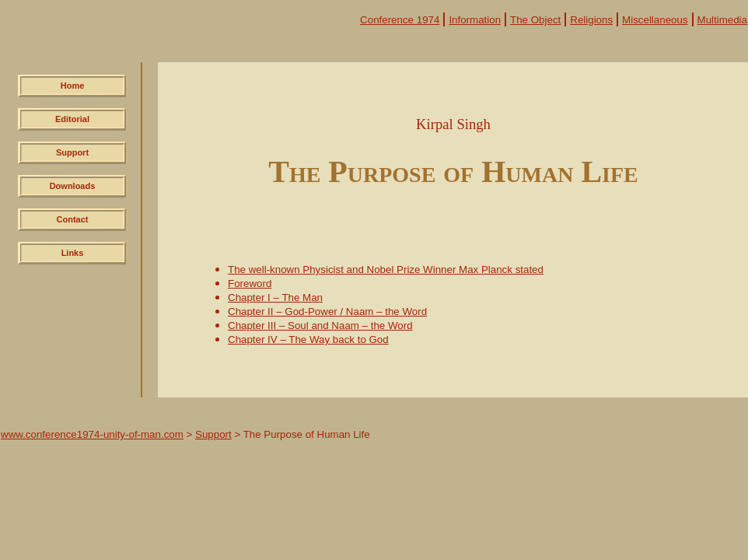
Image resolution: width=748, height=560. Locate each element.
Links (73, 253)
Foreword (250, 283)
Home (73, 86)
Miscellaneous (655, 20)
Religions (591, 20)
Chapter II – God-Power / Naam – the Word (327, 311)
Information (475, 20)
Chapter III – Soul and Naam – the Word (320, 325)
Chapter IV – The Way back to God (308, 339)
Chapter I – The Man (275, 297)
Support (72, 152)
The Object (535, 20)
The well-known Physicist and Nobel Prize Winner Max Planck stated (386, 269)
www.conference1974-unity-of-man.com (92, 434)
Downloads (73, 186)
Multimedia (722, 20)
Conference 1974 (400, 20)
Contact (73, 219)
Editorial (72, 119)
